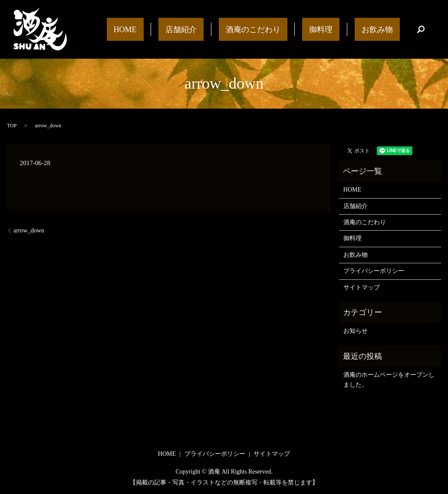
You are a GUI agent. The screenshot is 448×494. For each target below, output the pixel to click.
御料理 (342, 29)
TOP (12, 126)
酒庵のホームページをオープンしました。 (389, 380)
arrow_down (29, 230)
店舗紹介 (230, 29)
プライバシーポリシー (374, 271)
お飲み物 (384, 29)
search (421, 30)
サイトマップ (362, 287)
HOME (187, 29)
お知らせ (356, 331)
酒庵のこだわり (287, 29)
